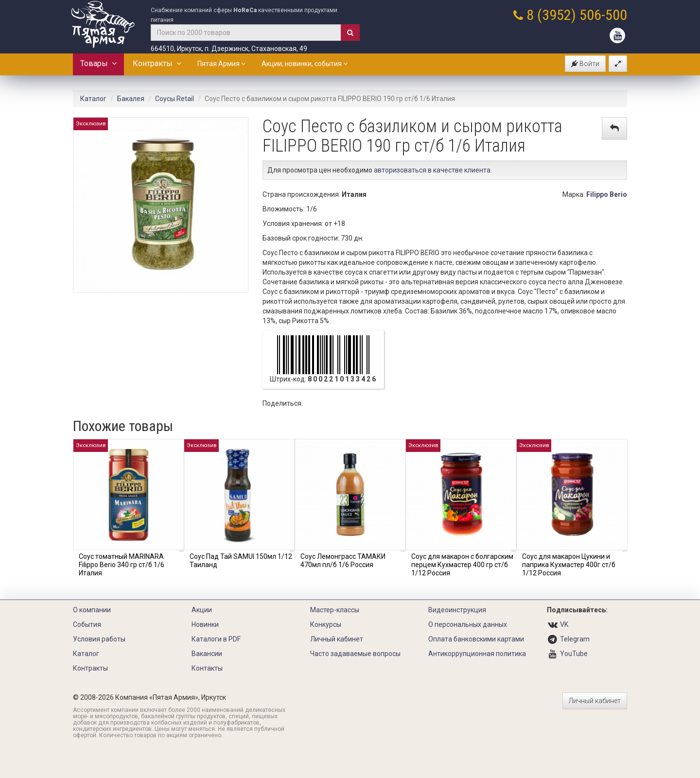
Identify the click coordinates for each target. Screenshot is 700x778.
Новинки (205, 624)
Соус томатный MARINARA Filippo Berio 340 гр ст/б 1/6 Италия (122, 565)
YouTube (574, 654)
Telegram (575, 639)
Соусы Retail (175, 99)
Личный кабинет (337, 639)
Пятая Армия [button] (221, 64)
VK (564, 624)
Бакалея (131, 99)
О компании (92, 610)
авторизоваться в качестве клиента (432, 170)
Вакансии (207, 654)
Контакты (207, 668)
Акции (202, 610)
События (87, 624)
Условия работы (99, 639)
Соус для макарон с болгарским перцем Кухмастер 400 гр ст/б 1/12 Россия (462, 565)
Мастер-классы (335, 610)
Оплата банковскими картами (476, 639)
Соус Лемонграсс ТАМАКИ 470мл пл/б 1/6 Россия (343, 561)
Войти (585, 64)
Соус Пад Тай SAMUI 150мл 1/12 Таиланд (241, 561)
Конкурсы (326, 624)
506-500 (603, 15)
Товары (98, 63)
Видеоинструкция (457, 610)
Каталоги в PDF (216, 639)
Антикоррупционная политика (477, 654)
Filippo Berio (607, 194)
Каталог (93, 99)
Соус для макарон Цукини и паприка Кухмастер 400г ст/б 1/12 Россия (569, 565)
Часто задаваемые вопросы (355, 654)
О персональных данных (468, 624)
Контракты (157, 63)
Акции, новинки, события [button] (305, 64)
